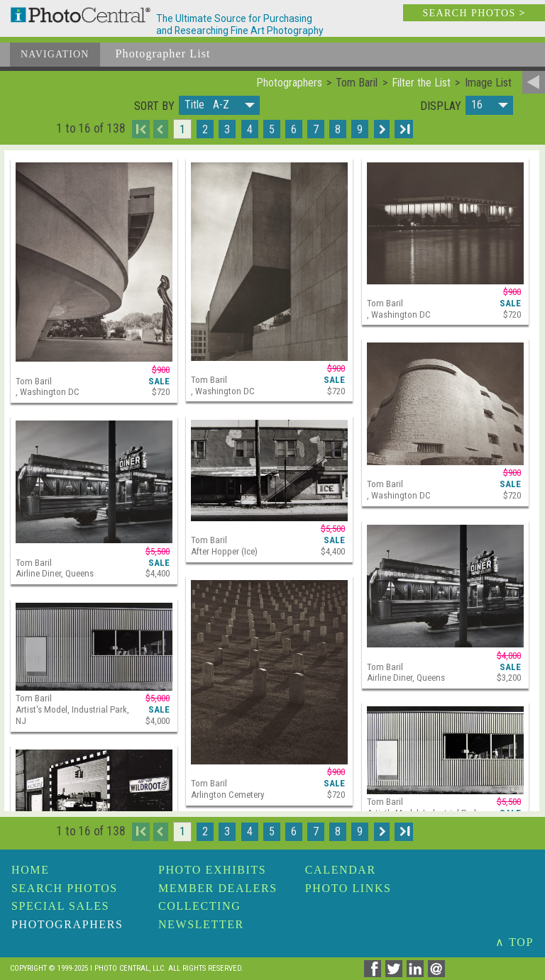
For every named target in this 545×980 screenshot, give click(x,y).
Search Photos (65, 888)
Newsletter (201, 924)
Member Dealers (218, 888)
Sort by (154, 106)
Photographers (67, 924)
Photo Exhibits (212, 870)
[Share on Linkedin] (417, 973)
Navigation (55, 54)
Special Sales (60, 906)
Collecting (199, 906)
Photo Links (348, 888)
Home (31, 870)
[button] (219, 105)
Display (441, 106)
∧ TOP (514, 942)
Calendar (341, 870)
